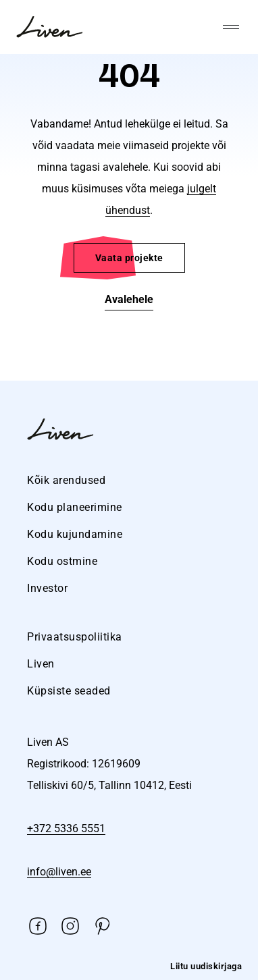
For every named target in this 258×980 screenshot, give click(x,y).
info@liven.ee (59, 872)
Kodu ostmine (62, 561)
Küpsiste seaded (69, 691)
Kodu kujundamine (75, 534)
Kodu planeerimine (75, 507)
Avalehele (129, 299)
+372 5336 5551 (66, 828)
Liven (41, 664)
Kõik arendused (66, 480)
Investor (47, 588)
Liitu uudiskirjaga (206, 966)
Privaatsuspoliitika (75, 637)
